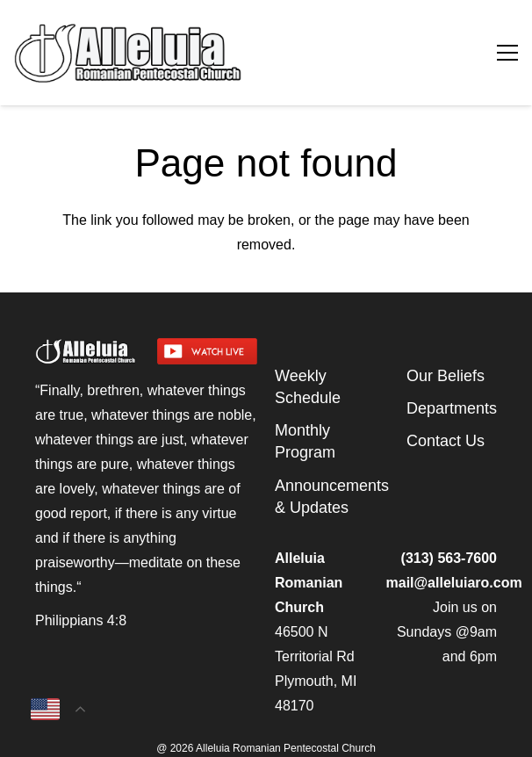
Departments (452, 408)
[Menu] (507, 53)
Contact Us (446, 441)
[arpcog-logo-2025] (184, 53)
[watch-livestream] (208, 351)
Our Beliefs (446, 376)
